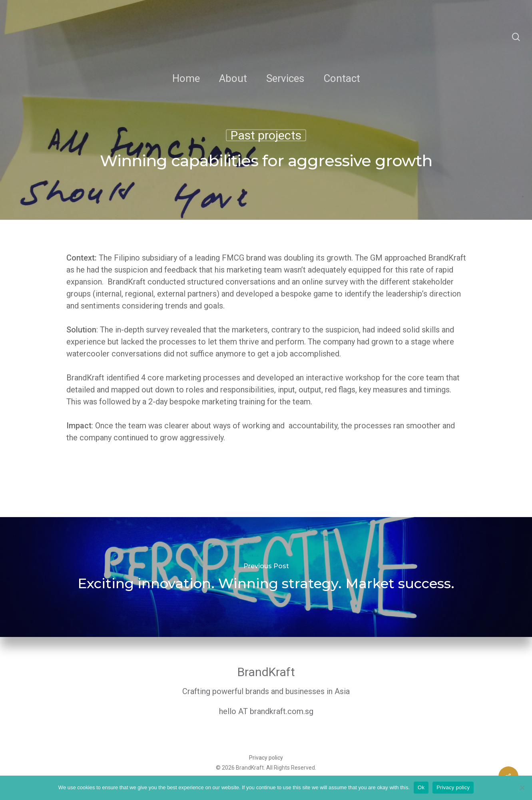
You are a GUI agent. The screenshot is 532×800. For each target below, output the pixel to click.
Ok (421, 787)
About (233, 78)
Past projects (266, 135)
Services (285, 78)
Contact (342, 78)
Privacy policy (266, 758)
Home (186, 78)
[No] (522, 788)
